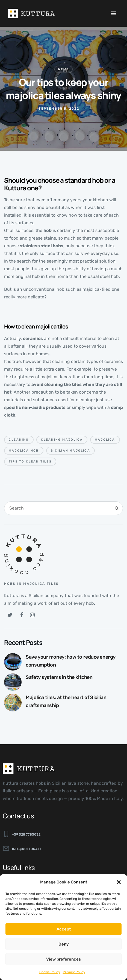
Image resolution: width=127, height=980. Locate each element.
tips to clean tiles (30, 462)
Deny (64, 944)
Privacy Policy (74, 972)
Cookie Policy (50, 972)
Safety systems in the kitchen (59, 677)
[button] (119, 882)
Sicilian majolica (70, 451)
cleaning (19, 440)
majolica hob (24, 451)
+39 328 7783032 (26, 834)
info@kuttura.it (27, 849)
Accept (64, 929)
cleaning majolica (62, 440)
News (63, 69)
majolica (105, 440)
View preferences (63, 959)
